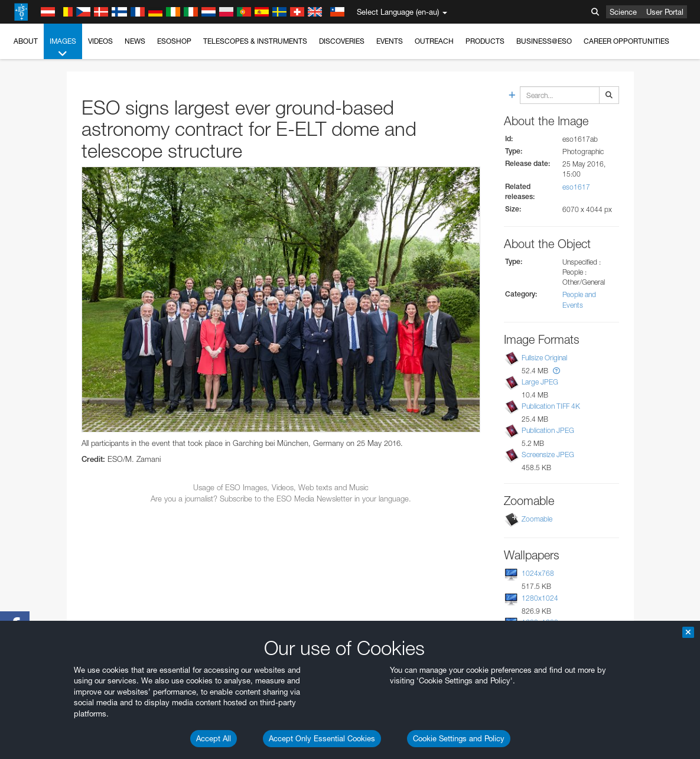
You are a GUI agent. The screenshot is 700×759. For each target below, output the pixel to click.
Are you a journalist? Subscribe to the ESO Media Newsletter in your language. (281, 499)
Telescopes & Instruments (255, 41)
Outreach (434, 41)
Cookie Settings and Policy (459, 738)
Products (485, 41)
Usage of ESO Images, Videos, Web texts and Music (281, 487)
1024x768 (538, 573)
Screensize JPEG (548, 455)
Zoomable (537, 519)
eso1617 (576, 187)
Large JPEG (540, 382)
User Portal (665, 12)
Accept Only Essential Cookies (322, 738)
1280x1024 (540, 598)
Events (390, 41)
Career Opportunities (626, 41)
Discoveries (342, 41)
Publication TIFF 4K (551, 406)
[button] (556, 371)
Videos (100, 41)
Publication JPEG (548, 430)
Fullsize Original (544, 358)
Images (63, 48)
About (26, 41)
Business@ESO (544, 41)
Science (623, 12)
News (135, 41)
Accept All (214, 738)
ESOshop (174, 41)
